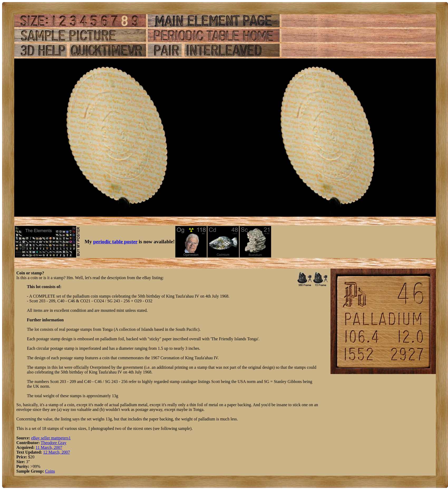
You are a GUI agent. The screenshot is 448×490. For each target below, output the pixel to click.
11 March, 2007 (49, 447)
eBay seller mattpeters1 (51, 438)
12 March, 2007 (57, 452)
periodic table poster (115, 242)
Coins (50, 471)
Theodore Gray (54, 443)
